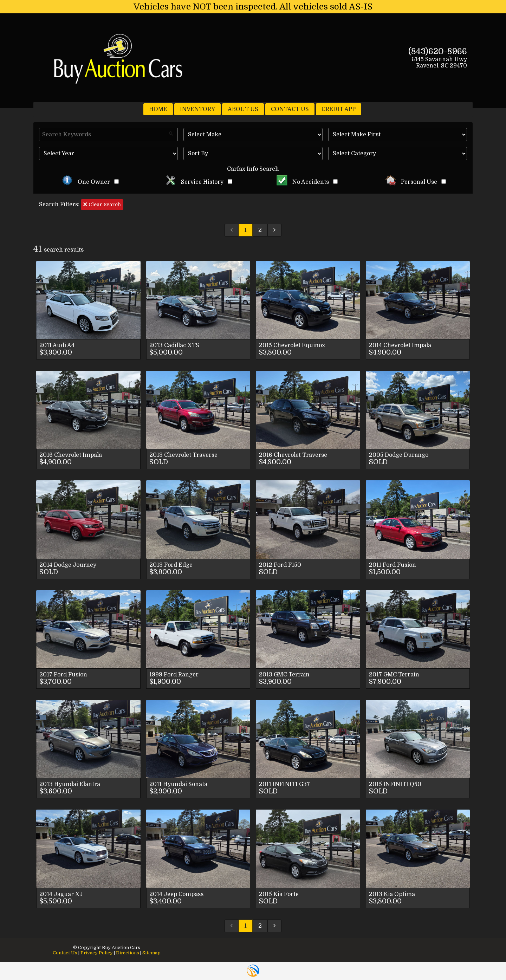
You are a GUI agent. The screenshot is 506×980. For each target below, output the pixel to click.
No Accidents (307, 182)
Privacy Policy (97, 953)
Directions (128, 953)
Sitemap (151, 953)
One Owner (90, 182)
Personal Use (416, 182)
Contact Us (65, 953)
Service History (199, 182)
